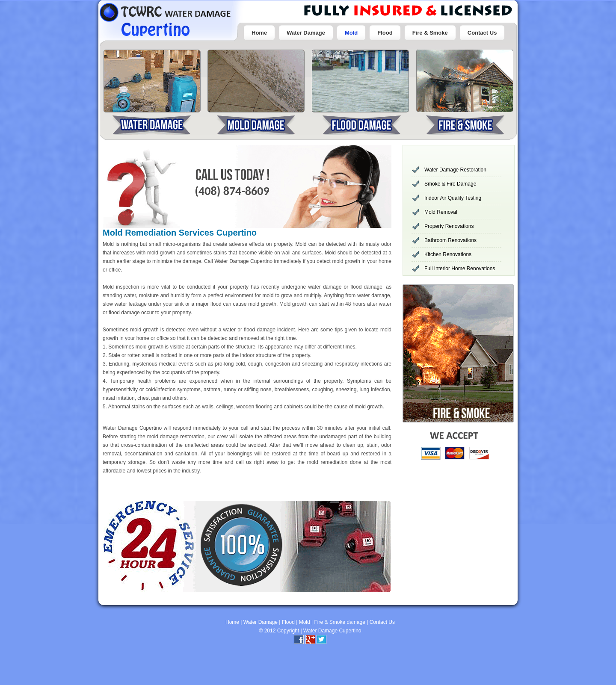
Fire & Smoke (430, 33)
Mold (351, 33)
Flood (385, 33)
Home (259, 33)
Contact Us (482, 33)
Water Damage (306, 33)
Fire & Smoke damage (339, 622)
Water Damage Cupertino (332, 631)
